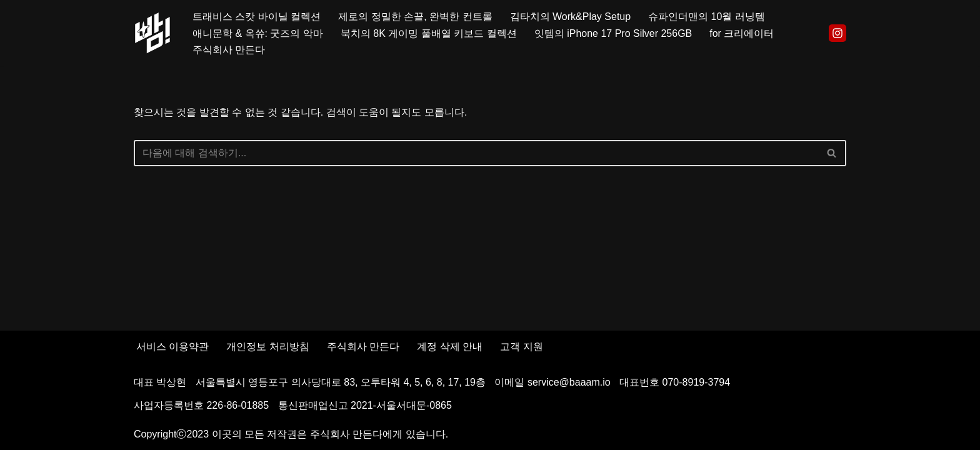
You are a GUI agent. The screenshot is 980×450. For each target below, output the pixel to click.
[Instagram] (837, 33)
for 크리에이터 (742, 33)
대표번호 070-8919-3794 (675, 382)
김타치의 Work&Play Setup (571, 17)
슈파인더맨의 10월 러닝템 (707, 17)
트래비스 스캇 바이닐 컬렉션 (257, 17)
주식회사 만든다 (229, 50)
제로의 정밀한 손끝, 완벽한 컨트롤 (415, 17)
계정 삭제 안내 (450, 347)
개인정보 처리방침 (267, 347)
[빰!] (152, 33)
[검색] (476, 153)
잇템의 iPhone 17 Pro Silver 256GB (613, 33)
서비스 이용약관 (172, 347)
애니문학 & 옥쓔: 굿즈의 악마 (258, 33)
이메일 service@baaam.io (552, 382)
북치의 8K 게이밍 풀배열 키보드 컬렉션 (429, 33)
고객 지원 (521, 347)
